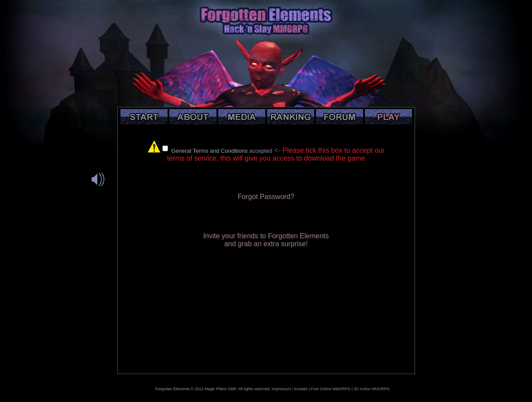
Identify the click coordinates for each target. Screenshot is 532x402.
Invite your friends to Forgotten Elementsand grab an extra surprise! (266, 240)
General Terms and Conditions (209, 151)
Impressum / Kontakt (290, 389)
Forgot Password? (266, 197)
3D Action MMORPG (372, 389)
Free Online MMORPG (331, 389)
